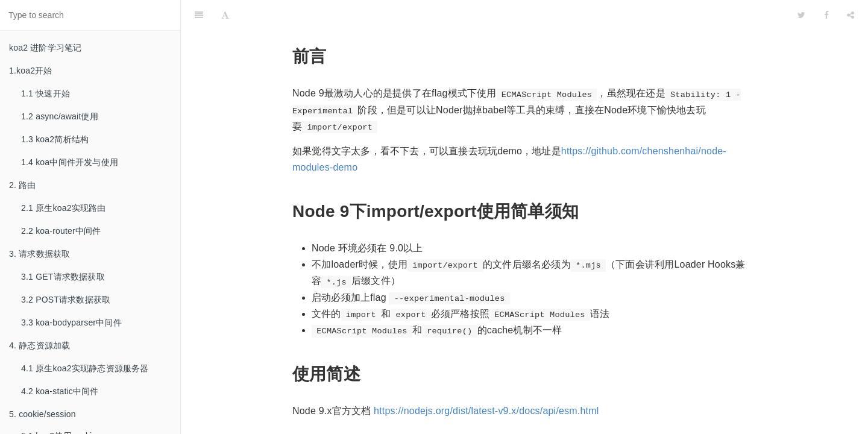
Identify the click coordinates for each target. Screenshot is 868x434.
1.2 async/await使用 (60, 116)
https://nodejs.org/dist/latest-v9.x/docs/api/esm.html (486, 381)
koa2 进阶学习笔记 (45, 48)
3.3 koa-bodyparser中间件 (71, 322)
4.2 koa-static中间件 (60, 391)
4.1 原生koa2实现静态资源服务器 (85, 368)
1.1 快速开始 (46, 93)
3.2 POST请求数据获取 (66, 300)
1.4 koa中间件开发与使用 (70, 162)
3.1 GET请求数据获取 (63, 277)
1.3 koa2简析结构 (55, 139)
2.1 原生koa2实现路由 (64, 208)
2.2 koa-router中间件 (61, 231)
